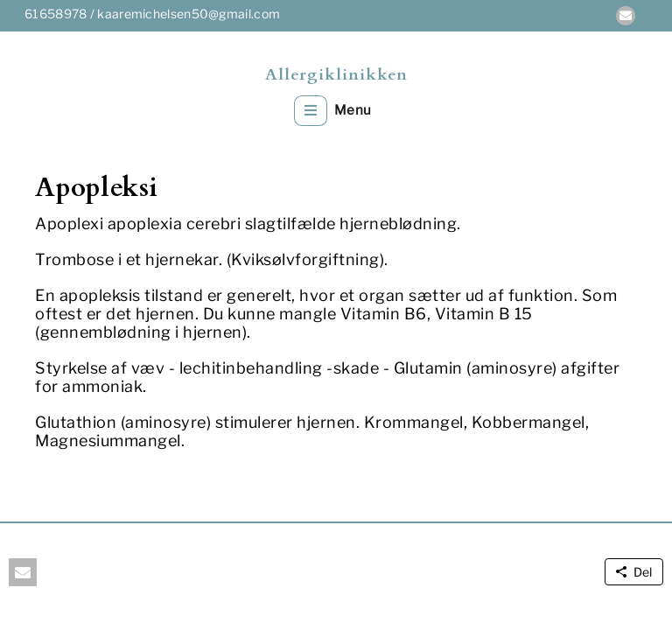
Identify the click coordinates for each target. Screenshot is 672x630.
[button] (626, 16)
